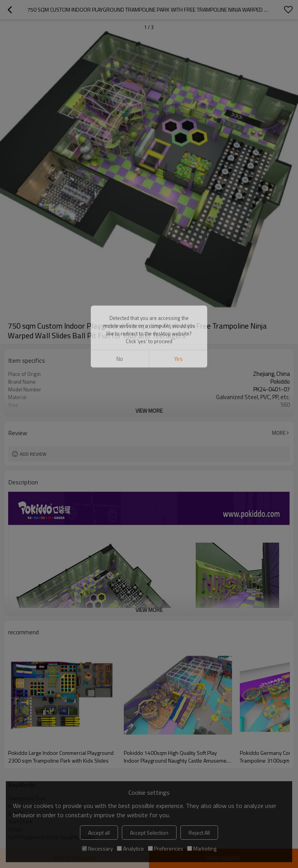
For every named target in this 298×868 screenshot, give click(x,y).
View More (149, 411)
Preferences (165, 848)
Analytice (130, 848)
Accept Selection (149, 833)
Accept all (99, 833)
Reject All (199, 833)
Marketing (202, 848)
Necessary (97, 848)
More (279, 433)
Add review (33, 454)
